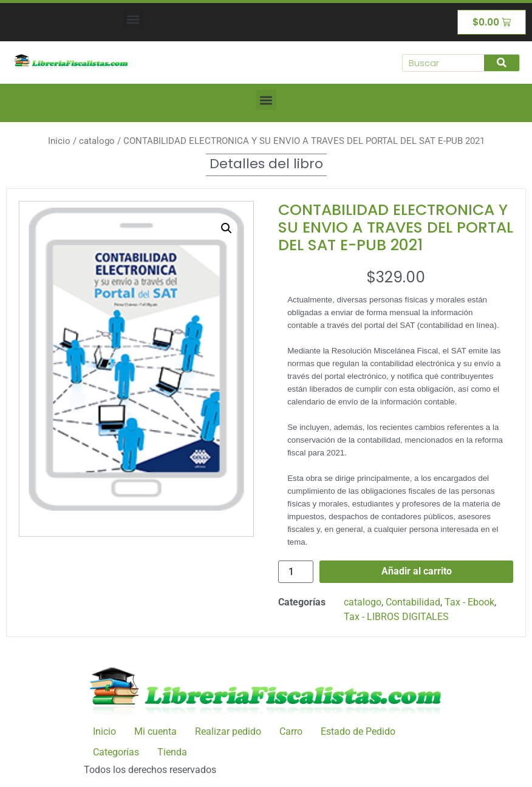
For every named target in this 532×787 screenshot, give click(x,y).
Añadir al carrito (417, 571)
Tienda (172, 752)
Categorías (116, 752)
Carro (291, 731)
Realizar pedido (228, 731)
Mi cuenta (155, 731)
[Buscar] (502, 63)
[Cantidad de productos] (296, 572)
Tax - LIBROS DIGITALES (396, 617)
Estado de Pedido (358, 731)
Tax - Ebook (469, 602)
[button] (133, 19)
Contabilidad (413, 602)
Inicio (59, 141)
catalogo (97, 141)
